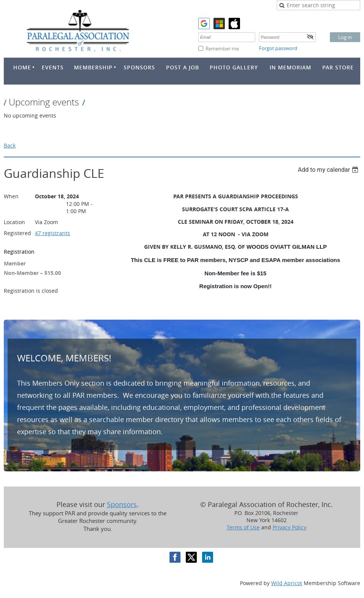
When (11, 196)
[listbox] (329, 170)
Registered (17, 233)
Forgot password (278, 48)
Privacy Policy (289, 527)
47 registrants (53, 233)
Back (10, 145)
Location (14, 222)
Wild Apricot (287, 583)
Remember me (222, 49)
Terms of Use (243, 527)
